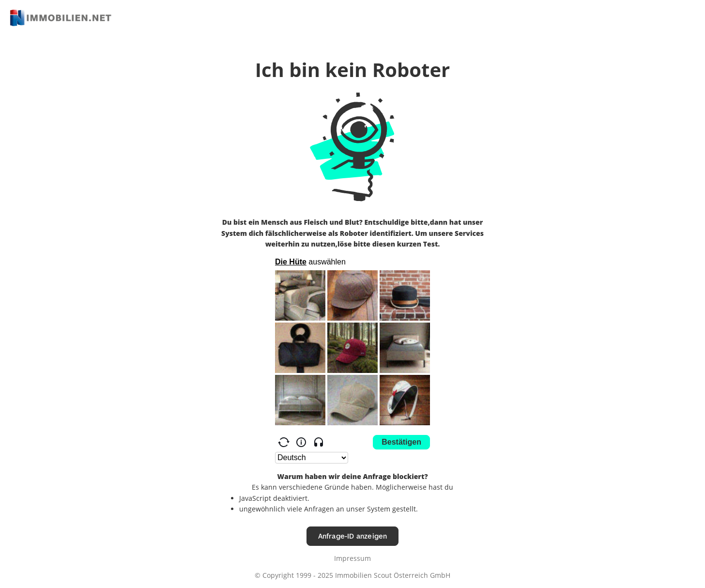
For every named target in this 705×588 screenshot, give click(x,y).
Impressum (352, 558)
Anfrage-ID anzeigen (353, 536)
